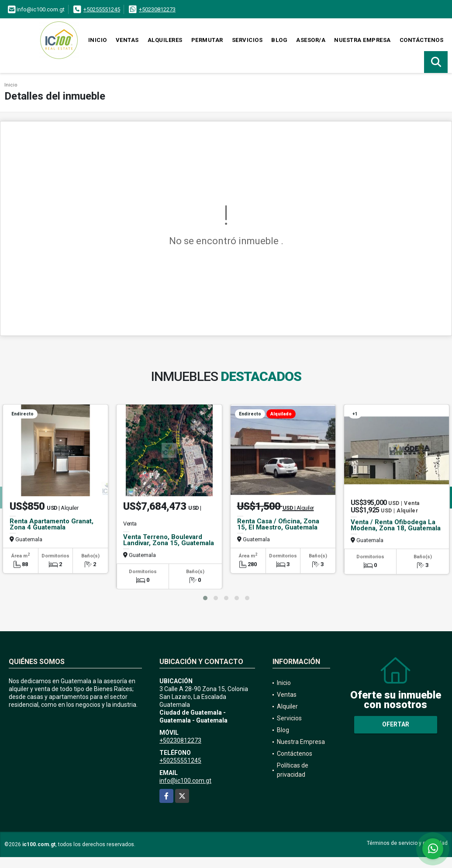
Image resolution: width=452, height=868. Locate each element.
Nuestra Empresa (362, 40)
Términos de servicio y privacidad (407, 843)
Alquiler (287, 706)
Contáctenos (422, 40)
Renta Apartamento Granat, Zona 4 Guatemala (52, 524)
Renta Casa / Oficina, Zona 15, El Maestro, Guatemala (278, 524)
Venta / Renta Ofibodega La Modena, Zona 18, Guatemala (396, 525)
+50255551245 (102, 9)
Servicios (247, 40)
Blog (279, 40)
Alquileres (165, 40)
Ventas (127, 40)
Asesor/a (311, 40)
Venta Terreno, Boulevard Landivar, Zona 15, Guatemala (169, 540)
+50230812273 (157, 9)
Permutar (207, 40)
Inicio (98, 40)
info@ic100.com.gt (185, 781)
